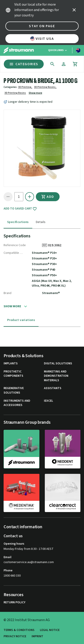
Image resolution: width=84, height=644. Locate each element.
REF (45, 245)
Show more (35, 93)
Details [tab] (41, 222)
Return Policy (14, 603)
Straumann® (51, 293)
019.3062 (56, 245)
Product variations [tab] (21, 320)
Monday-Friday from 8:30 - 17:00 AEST (29, 549)
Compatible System (13, 253)
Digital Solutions (58, 364)
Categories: (10, 87)
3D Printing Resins (15, 93)
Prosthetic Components (13, 374)
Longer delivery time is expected (30, 102)
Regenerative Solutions (14, 391)
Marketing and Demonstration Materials (56, 376)
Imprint (37, 636)
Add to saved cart (20, 209)
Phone (8, 570)
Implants (11, 364)
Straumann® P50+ (44, 275)
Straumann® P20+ (44, 258)
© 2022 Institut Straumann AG (27, 620)
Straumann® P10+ (44, 253)
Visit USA (42, 39)
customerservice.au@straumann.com (29, 562)
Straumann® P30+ (44, 264)
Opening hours (14, 544)
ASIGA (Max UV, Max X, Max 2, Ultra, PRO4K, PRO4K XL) (52, 283)
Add (48, 197)
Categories (24, 64)
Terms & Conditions (19, 630)
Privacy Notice (15, 636)
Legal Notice (50, 630)
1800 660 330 (12, 576)
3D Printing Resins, (45, 87)
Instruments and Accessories (17, 403)
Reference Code (15, 245)
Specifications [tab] (18, 222)
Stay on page (42, 26)
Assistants (53, 388)
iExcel (48, 401)
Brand (8, 293)
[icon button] (74, 10)
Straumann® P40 (43, 270)
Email (8, 557)
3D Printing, (25, 87)
